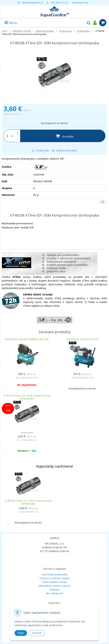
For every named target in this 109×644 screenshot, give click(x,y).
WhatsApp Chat (80, 3)
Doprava (55, 589)
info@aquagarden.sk (32, 3)
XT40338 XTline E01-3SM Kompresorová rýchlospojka (28, 502)
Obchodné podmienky (55, 574)
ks (12, 136)
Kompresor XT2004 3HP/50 (82, 339)
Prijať (21, 633)
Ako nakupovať (54, 593)
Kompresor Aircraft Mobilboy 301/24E (27, 339)
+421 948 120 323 (59, 3)
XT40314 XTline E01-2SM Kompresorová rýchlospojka (27, 397)
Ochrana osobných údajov (55, 578)
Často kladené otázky (54, 582)
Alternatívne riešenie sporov (55, 586)
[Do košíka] (63, 136)
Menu (11, 23)
